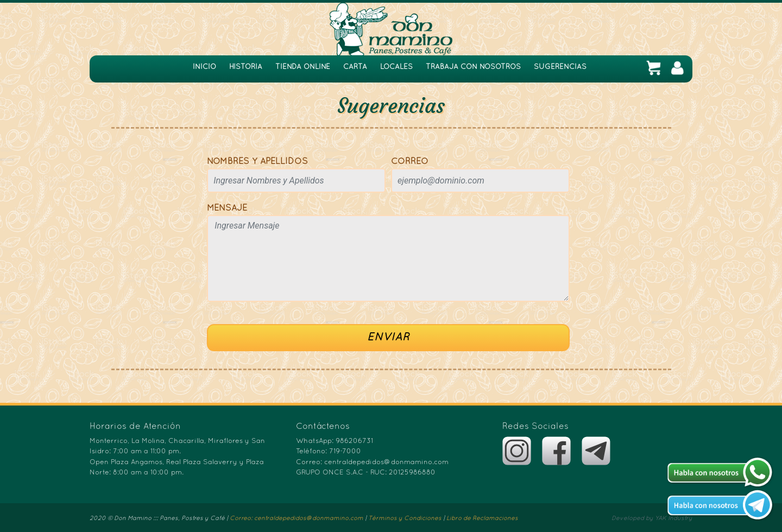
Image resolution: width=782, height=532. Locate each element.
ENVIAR (388, 338)
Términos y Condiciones (405, 518)
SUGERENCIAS (560, 67)
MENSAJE (227, 208)
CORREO (410, 162)
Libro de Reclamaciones (482, 518)
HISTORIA (246, 67)
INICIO (204, 67)
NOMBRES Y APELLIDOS (257, 162)
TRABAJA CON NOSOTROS (473, 67)
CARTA (355, 67)
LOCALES (396, 67)
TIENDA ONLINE (303, 67)
